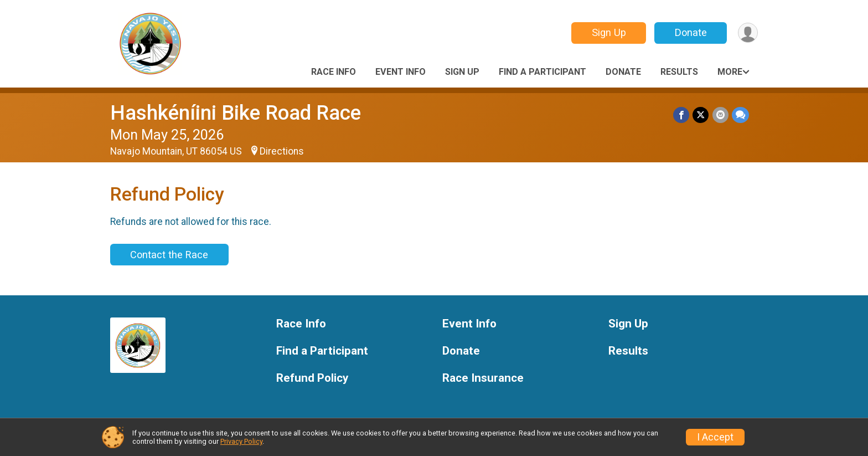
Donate (690, 32)
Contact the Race (169, 255)
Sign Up (608, 32)
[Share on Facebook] (682, 115)
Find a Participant (542, 72)
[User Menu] (748, 33)
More (730, 72)
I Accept (715, 437)
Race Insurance (483, 378)
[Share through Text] (740, 115)
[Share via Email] (720, 115)
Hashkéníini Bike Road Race (236, 113)
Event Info (401, 72)
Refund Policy (312, 378)
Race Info (334, 72)
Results (679, 72)
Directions (282, 151)
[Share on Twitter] (701, 115)
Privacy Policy (241, 441)
